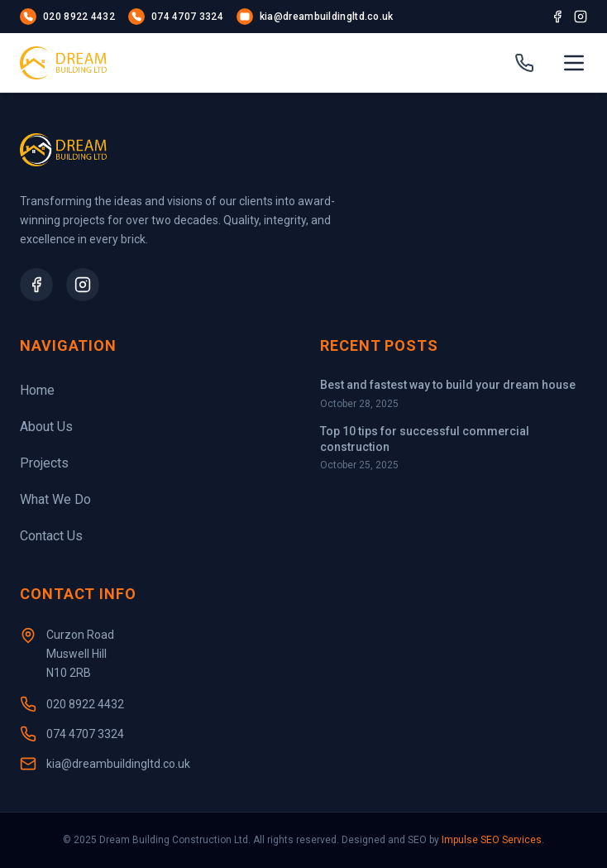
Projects (44, 463)
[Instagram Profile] (83, 285)
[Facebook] (557, 17)
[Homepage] (63, 63)
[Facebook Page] (36, 285)
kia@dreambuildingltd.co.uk (118, 764)
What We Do (55, 499)
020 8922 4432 (85, 704)
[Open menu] (574, 63)
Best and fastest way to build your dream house (448, 385)
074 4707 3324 (85, 734)
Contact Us (51, 536)
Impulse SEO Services (492, 840)
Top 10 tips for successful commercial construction (425, 439)
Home (37, 390)
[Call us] (524, 63)
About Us (46, 427)
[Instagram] (581, 17)
